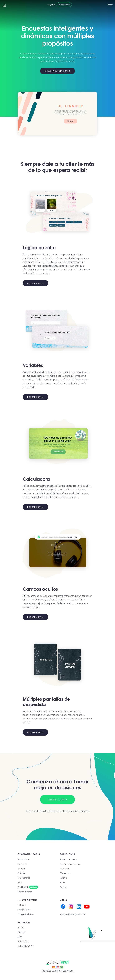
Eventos (63, 887)
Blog (20, 937)
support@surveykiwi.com (73, 914)
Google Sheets (24, 910)
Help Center (23, 941)
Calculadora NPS (25, 946)
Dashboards (28, 887)
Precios (21, 927)
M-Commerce (24, 878)
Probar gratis (64, 5)
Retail (62, 882)
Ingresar (51, 5)
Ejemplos (22, 932)
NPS (20, 882)
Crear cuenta (57, 800)
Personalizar (23, 859)
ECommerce (65, 873)
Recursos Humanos (68, 859)
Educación (65, 869)
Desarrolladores (25, 892)
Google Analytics (25, 914)
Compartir (22, 864)
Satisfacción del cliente (70, 864)
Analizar (21, 869)
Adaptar (21, 873)
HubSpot (22, 905)
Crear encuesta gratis (58, 71)
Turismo (63, 878)
